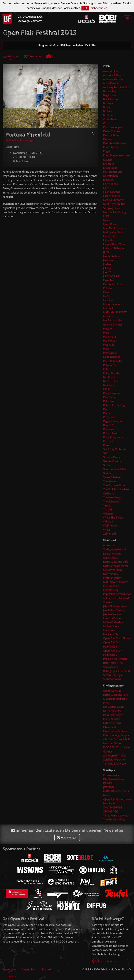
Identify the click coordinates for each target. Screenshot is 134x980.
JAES (106, 252)
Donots (108, 139)
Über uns (11, 976)
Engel (106, 151)
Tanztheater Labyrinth (116, 816)
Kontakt (46, 969)
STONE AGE (110, 811)
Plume (107, 413)
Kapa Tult (109, 280)
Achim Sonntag (112, 691)
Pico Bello (109, 803)
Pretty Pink (109, 417)
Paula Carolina (112, 393)
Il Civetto (108, 240)
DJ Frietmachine (112, 711)
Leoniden (109, 300)
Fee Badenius (111, 586)
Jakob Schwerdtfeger (115, 606)
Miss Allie (109, 345)
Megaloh (108, 329)
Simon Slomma (112, 461)
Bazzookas (110, 91)
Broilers (108, 111)
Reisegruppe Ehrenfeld (116, 671)
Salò (106, 453)
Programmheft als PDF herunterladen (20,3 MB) (67, 45)
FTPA (106, 216)
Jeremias (108, 260)
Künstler (10, 56)
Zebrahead (109, 534)
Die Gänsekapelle (113, 779)
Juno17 (107, 272)
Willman (108, 522)
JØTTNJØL (109, 787)
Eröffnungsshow (113, 578)
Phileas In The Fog (114, 405)
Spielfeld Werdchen (115, 760)
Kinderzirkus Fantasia (115, 731)
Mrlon (107, 369)
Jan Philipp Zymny (114, 610)
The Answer (110, 481)
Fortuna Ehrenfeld (114, 200)
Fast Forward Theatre (116, 582)
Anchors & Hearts (113, 75)
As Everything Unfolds (116, 87)
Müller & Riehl (111, 373)
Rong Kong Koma (113, 437)
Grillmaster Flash (113, 232)
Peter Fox (109, 401)
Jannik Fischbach (113, 256)
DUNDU (108, 783)
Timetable (32, 56)
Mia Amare (109, 337)
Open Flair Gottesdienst (117, 799)
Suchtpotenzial (112, 679)
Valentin (108, 514)
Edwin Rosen (111, 147)
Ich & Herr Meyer (113, 715)
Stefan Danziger (113, 675)
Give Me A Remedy (114, 228)
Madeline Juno (111, 304)
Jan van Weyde (112, 614)
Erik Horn (109, 164)
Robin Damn (111, 433)
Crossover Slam (112, 570)
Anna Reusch (111, 83)
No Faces (108, 385)
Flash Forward (111, 192)
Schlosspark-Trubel (114, 756)
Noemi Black (111, 381)
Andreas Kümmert (114, 79)
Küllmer (108, 288)
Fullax (107, 220)
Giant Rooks (110, 224)
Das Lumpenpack (113, 127)
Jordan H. (109, 264)
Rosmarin (109, 441)
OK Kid (107, 389)
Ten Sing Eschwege (114, 764)
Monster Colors (112, 743)
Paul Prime (109, 397)
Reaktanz (109, 429)
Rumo (107, 445)
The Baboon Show (114, 485)
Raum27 (108, 425)
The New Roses (112, 497)
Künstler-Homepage (20, 140)
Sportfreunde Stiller (115, 469)
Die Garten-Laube (114, 707)
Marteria (108, 316)
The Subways (111, 502)
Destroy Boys (111, 135)
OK (85, 8)
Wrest (107, 530)
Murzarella (109, 630)
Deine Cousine (112, 131)
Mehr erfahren (99, 8)
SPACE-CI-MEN (112, 807)
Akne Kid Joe (110, 71)
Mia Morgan (110, 341)
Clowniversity (111, 775)
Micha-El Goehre (113, 622)
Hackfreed (109, 236)
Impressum (9, 969)
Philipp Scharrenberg (115, 659)
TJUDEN (108, 510)
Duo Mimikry (111, 574)
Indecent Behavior (114, 248)
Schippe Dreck (112, 457)
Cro (105, 123)
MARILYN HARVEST (115, 312)
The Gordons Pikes (114, 820)
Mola (106, 349)
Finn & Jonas (110, 184)
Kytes (106, 292)
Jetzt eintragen (67, 837)
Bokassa (108, 103)
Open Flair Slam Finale (116, 638)
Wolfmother (110, 526)
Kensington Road (113, 284)
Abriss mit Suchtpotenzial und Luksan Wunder (115, 549)
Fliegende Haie (112, 196)
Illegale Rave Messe (115, 244)
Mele (106, 333)
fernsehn (108, 180)
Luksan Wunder (112, 618)
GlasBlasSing (111, 590)
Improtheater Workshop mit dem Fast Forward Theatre (117, 598)
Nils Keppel (110, 377)
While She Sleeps (113, 518)
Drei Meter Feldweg (115, 143)
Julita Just (108, 268)
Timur (107, 506)
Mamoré (108, 308)
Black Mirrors (111, 99)
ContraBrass (110, 119)
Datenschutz (29, 969)
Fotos (53, 56)
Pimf (106, 409)
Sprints (107, 473)
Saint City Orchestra (115, 449)
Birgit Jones (110, 95)
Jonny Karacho (112, 719)
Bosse (107, 107)
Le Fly (107, 296)
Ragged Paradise (113, 421)
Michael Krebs (111, 626)
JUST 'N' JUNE (111, 276)
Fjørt (106, 188)
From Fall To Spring (114, 212)
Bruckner (108, 115)
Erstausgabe (110, 168)
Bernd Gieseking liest (115, 695)
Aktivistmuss (110, 558)
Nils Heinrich (110, 634)
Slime (106, 465)
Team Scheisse (112, 477)
